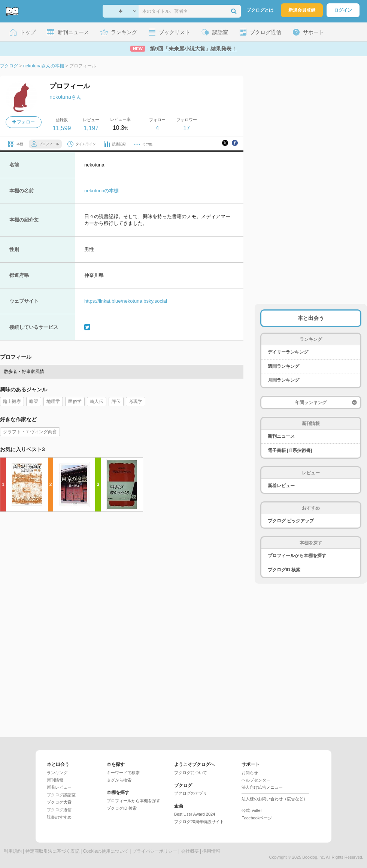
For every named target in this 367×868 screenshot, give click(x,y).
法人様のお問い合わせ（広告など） (275, 799)
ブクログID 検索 (284, 570)
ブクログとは (260, 10)
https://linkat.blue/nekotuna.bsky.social (126, 301)
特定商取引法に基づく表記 (52, 851)
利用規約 (13, 851)
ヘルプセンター (256, 780)
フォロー (24, 122)
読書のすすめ (59, 817)
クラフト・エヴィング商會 (30, 432)
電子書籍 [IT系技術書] (290, 450)
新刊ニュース (281, 436)
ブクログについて (191, 773)
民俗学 (75, 401)
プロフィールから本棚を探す (297, 556)
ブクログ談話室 (61, 795)
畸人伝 (97, 401)
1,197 (91, 128)
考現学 (136, 401)
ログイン (343, 10)
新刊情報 (55, 780)
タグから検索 (119, 780)
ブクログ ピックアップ (291, 521)
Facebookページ (257, 818)
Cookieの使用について (106, 851)
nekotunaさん (66, 97)
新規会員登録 (302, 10)
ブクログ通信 (59, 810)
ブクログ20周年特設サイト (199, 822)
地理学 (53, 401)
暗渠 (34, 401)
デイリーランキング (288, 352)
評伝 (116, 401)
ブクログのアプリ (191, 793)
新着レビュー (281, 486)
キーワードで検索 (123, 773)
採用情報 (211, 851)
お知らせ (250, 773)
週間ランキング (283, 366)
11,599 (62, 128)
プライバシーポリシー (155, 851)
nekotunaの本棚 (102, 191)
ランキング (57, 773)
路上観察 (12, 401)
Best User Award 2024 (195, 814)
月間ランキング (283, 380)
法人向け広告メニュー (262, 787)
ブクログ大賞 (59, 802)
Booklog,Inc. (314, 857)
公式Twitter (252, 810)
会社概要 (190, 851)
